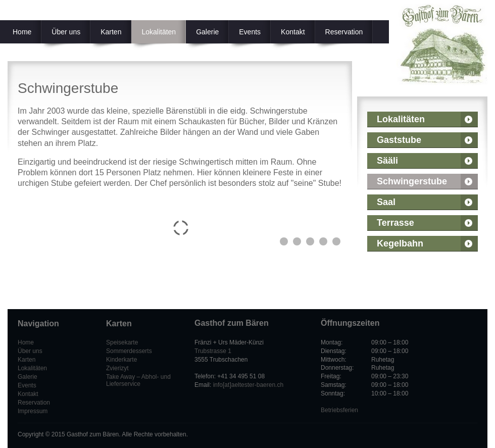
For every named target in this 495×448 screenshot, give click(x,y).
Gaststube (399, 140)
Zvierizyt (117, 368)
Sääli (387, 161)
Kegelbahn (400, 243)
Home (26, 342)
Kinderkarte (121, 360)
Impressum (33, 411)
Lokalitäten (401, 119)
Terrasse (395, 223)
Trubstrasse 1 (213, 351)
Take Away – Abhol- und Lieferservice (138, 380)
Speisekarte (122, 342)
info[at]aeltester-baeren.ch (248, 385)
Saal (386, 202)
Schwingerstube (412, 181)
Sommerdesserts (129, 351)
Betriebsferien (339, 410)
